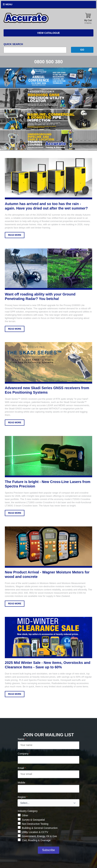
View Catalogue (48, 33)
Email (22, 768)
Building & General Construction (40, 828)
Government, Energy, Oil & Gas (39, 836)
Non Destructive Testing (35, 824)
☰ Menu (8, 4)
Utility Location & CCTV (35, 832)
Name (22, 739)
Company (24, 754)
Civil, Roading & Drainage (36, 840)
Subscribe (48, 850)
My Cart (88, 19)
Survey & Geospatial (33, 820)
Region (23, 797)
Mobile (21, 783)
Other (25, 815)
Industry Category (28, 811)
